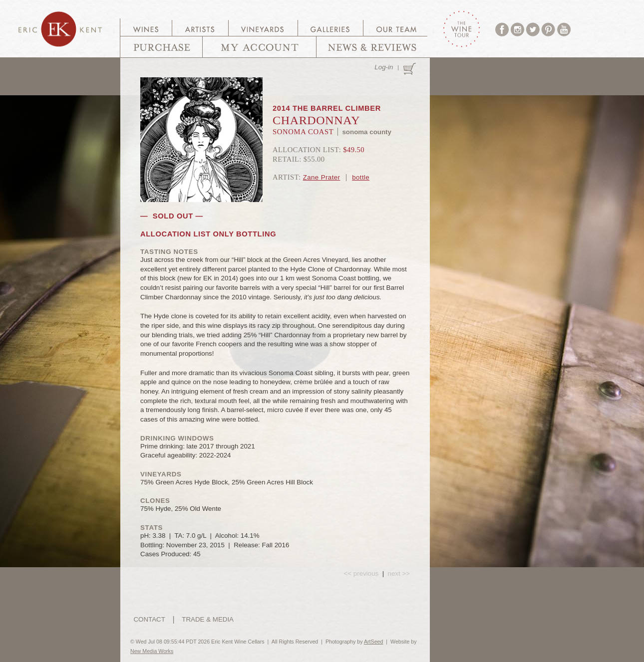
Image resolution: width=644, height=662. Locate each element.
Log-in (384, 67)
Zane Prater (322, 177)
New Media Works (152, 651)
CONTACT (149, 619)
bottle (361, 177)
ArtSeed (374, 642)
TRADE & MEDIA (208, 619)
